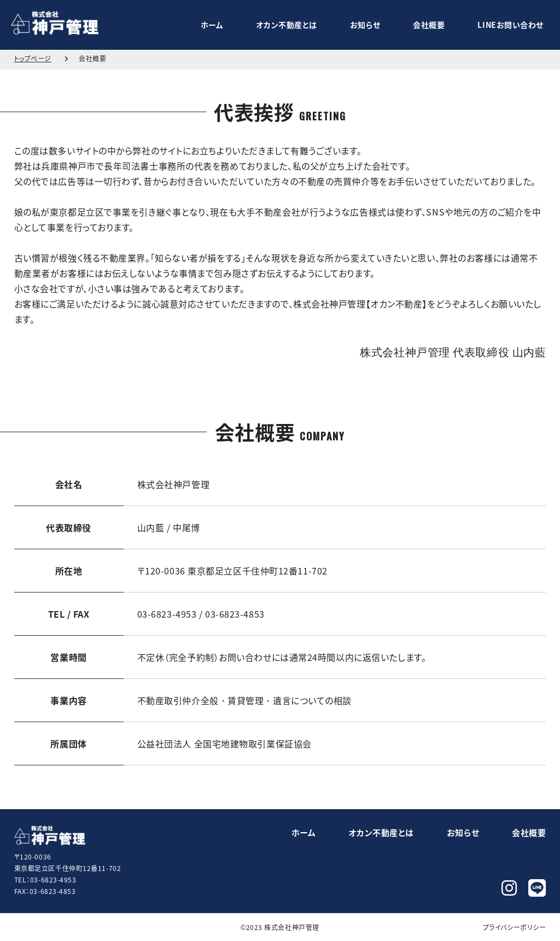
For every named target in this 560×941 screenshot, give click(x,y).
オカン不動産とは (286, 25)
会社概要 (429, 25)
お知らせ (365, 25)
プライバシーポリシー (515, 927)
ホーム (212, 25)
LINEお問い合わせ (511, 25)
